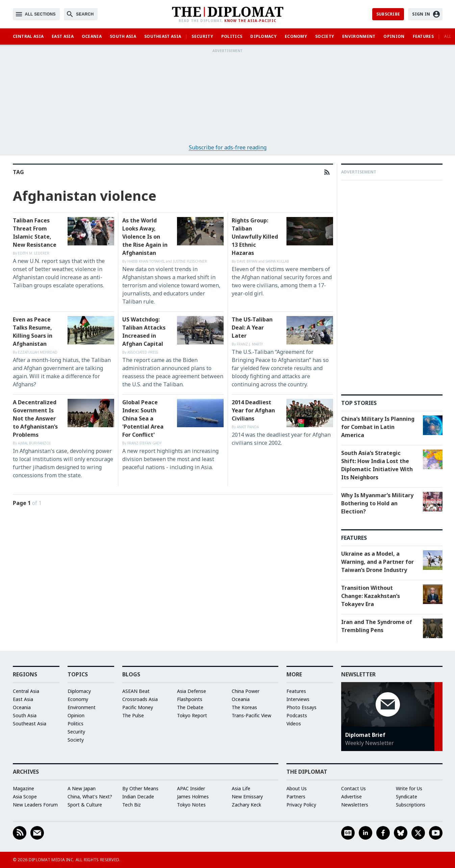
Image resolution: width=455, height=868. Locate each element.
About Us (297, 788)
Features (423, 36)
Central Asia (28, 36)
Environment (359, 36)
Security (202, 36)
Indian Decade (138, 797)
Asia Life (241, 788)
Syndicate (407, 797)
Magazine (23, 788)
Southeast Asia (163, 36)
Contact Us (353, 788)
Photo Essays (301, 707)
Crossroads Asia (140, 699)
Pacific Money (138, 707)
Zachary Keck (246, 805)
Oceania (92, 36)
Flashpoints (190, 699)
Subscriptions (411, 805)
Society (325, 36)
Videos (294, 724)
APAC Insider (191, 788)
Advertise (351, 797)
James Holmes (193, 797)
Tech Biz (132, 805)
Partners (296, 797)
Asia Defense (192, 691)
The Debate (190, 707)
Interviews (298, 699)
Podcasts (297, 715)
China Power (246, 691)
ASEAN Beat (136, 691)
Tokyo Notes (191, 805)
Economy (296, 36)
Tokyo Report (192, 715)
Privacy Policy (301, 805)
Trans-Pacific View (251, 715)
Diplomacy (263, 36)
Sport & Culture (85, 805)
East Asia (63, 36)
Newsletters (355, 805)
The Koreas (244, 707)
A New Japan (82, 788)
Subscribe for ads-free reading (228, 147)
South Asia (123, 36)
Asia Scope (25, 797)
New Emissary (247, 797)
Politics (232, 36)
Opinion (394, 36)
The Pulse (133, 715)
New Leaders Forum (35, 805)
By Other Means (140, 788)
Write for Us (409, 788)
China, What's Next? (90, 797)
